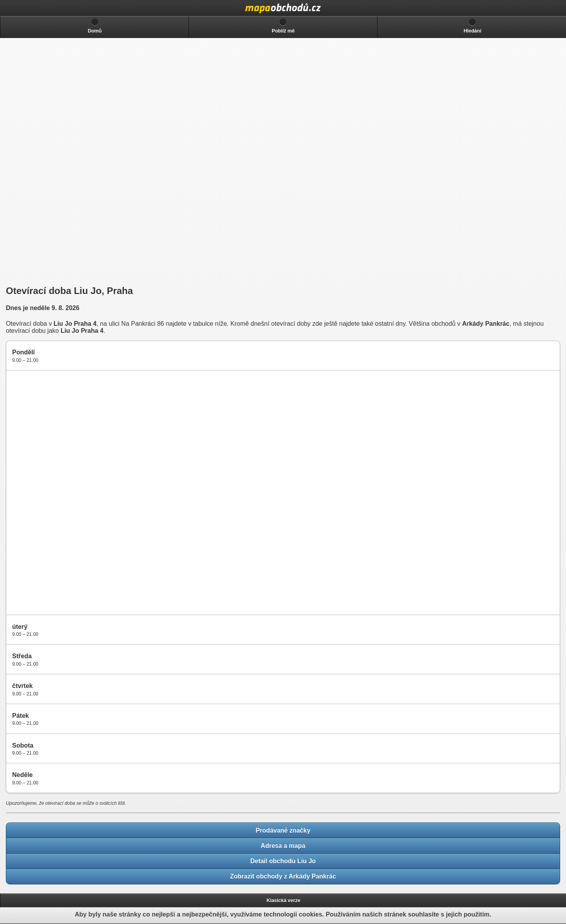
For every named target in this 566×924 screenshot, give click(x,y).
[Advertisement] (63, 162)
